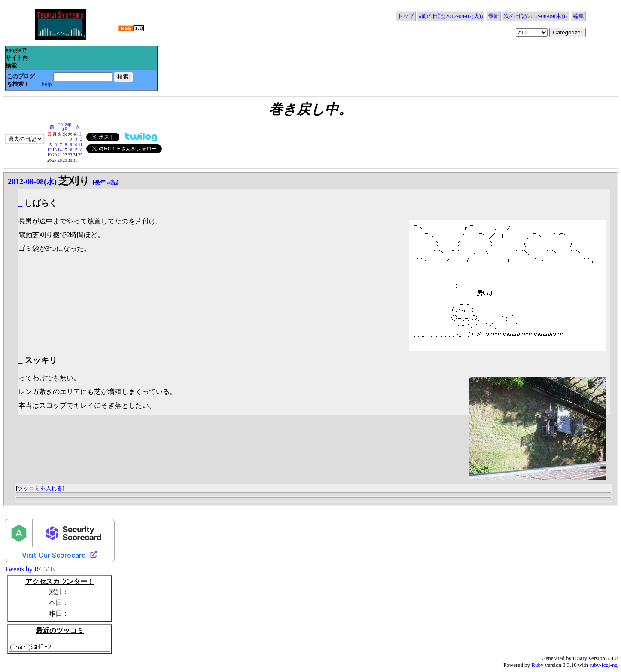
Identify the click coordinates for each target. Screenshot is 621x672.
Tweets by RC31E (30, 569)
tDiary (580, 658)
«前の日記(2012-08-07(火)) (451, 16)
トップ (406, 16)
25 (80, 155)
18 (80, 150)
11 (80, 145)
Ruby (537, 665)
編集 (578, 16)
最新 (493, 16)
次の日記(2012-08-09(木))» (536, 16)
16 (70, 150)
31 (75, 160)
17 (75, 150)
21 (60, 155)
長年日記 (106, 182)
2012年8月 (65, 127)
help (47, 84)
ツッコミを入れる (40, 488)
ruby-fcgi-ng (603, 665)
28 (60, 160)
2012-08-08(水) (32, 182)
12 (49, 150)
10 (75, 145)
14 (60, 150)
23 (70, 155)
